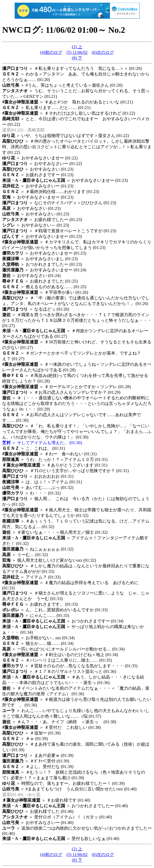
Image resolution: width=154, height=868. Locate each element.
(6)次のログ (103, 52)
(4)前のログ (51, 52)
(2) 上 (77, 47)
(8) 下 (77, 58)
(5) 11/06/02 (77, 52)
